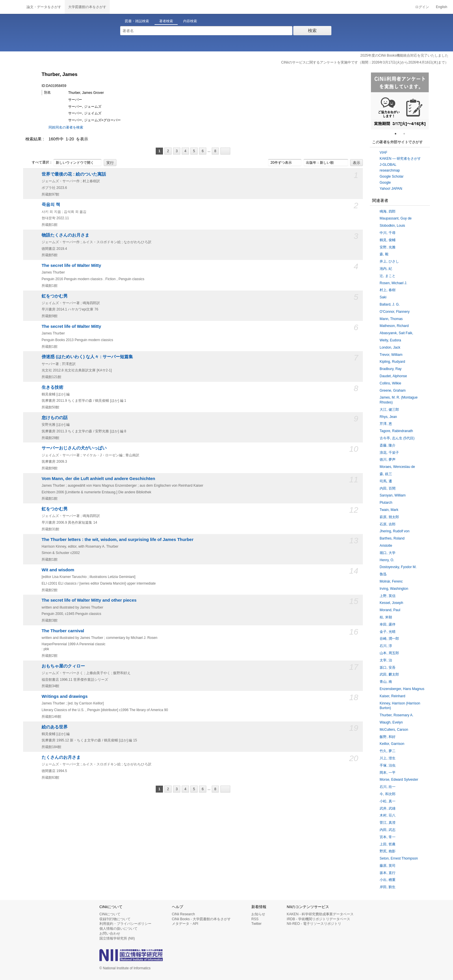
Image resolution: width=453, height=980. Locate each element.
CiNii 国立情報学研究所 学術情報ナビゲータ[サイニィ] (12, 7)
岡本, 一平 (388, 773)
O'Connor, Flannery (395, 312)
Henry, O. (387, 560)
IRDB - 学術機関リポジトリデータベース (319, 919)
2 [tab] (406, 134)
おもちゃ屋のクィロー (63, 666)
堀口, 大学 (388, 553)
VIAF (384, 153)
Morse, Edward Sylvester (399, 780)
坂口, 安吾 (388, 667)
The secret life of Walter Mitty (71, 265)
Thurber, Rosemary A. (397, 715)
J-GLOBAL (388, 165)
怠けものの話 (55, 418)
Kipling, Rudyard (392, 362)
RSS (255, 919)
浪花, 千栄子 (389, 453)
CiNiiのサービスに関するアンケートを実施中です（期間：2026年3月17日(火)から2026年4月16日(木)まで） (365, 62)
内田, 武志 (388, 830)
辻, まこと (388, 276)
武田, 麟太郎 (389, 674)
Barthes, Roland (392, 538)
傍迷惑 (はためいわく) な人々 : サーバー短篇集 (87, 357)
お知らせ (258, 914)
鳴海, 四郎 (388, 211)
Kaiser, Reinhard (392, 696)
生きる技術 (52, 387)
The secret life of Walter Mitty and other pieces (89, 600)
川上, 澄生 (388, 758)
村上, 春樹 (388, 290)
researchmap (390, 170)
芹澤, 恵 (386, 424)
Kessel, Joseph (391, 603)
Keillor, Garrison (392, 744)
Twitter (256, 924)
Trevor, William (391, 355)
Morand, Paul (390, 610)
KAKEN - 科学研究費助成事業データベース (320, 914)
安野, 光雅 (388, 247)
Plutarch (386, 503)
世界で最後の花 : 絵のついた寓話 (74, 174)
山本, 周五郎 (389, 653)
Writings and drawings (65, 696)
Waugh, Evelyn (391, 722)
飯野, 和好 (388, 737)
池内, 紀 (386, 269)
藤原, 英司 (388, 866)
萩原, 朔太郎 (389, 517)
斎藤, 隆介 (388, 445)
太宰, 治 (386, 660)
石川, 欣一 (388, 787)
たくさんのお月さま (61, 757)
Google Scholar (392, 176)
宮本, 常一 (388, 837)
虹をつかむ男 (55, 296)
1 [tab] (398, 134)
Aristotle (386, 546)
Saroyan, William (393, 495)
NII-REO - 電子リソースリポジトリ (314, 924)
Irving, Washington (394, 589)
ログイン (422, 7)
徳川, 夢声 (388, 460)
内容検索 (190, 21)
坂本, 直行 (388, 873)
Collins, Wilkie (390, 383)
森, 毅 (384, 254)
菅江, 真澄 (388, 823)
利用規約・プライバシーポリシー (125, 924)
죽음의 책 (51, 204)
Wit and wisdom (58, 570)
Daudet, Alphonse (393, 376)
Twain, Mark (389, 510)
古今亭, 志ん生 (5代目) (397, 438)
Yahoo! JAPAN (391, 189)
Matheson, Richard (394, 326)
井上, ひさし (389, 261)
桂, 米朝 (386, 617)
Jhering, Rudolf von (394, 531)
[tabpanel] (400, 101)
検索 (312, 30)
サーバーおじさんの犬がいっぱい (74, 448)
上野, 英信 (388, 596)
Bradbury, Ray (391, 369)
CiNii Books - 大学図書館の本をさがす (202, 919)
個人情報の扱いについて (118, 929)
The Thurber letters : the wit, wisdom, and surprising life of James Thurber (118, 540)
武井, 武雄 (388, 808)
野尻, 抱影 (388, 851)
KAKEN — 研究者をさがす (400, 159)
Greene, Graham (393, 390)
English (442, 7)
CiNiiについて (110, 914)
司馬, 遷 (386, 481)
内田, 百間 (388, 488)
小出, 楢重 (388, 880)
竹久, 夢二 (388, 751)
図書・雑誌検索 (137, 21)
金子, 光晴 (388, 632)
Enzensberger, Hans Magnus (402, 689)
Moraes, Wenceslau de (397, 467)
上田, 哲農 (388, 844)
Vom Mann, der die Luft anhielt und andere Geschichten (98, 479)
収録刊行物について (115, 919)
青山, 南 (386, 682)
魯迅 (383, 574)
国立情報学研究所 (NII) (117, 938)
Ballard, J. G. (390, 304)
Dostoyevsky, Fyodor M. (398, 567)
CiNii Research (183, 914)
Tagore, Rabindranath (396, 431)
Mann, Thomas (391, 319)
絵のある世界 (55, 727)
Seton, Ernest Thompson (399, 858)
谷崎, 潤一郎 (389, 639)
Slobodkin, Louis (392, 226)
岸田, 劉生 (388, 887)
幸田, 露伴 (388, 624)
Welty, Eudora (390, 340)
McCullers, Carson (394, 730)
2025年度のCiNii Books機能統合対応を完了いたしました (404, 55)
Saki (383, 297)
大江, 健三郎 (389, 410)
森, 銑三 (386, 474)
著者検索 (166, 21)
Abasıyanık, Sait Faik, (396, 333)
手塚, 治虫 (388, 765)
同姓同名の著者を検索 (66, 127)
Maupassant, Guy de (396, 218)
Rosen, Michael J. (393, 283)
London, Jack (390, 347)
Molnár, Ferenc (391, 581)
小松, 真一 (388, 801)
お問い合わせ (110, 933)
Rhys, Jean (388, 417)
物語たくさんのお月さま (65, 235)
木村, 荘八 (388, 815)
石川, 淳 (386, 646)
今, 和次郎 (388, 794)
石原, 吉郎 (388, 524)
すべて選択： (39, 163)
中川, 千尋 (388, 233)
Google (385, 183)
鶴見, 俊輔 (388, 240)
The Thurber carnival (63, 631)
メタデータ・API (185, 924)
